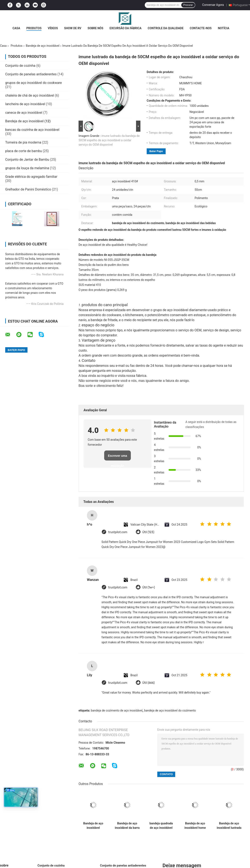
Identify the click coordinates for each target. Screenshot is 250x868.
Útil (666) (148, 683)
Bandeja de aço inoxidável (43, 46)
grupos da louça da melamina (27, 168)
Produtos (34, 28)
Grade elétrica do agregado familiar (31, 177)
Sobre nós (95, 28)
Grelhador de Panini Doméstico (28, 189)
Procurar (188, 5)
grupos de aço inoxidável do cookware (34, 83)
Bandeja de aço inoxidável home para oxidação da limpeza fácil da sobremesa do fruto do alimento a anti (195, 826)
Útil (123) (148, 532)
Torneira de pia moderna (23, 142)
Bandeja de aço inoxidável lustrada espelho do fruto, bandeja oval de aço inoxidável (229, 826)
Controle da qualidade (166, 28)
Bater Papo (156, 151)
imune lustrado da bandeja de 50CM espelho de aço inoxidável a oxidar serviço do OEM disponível (109, 140)
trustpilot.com (118, 532)
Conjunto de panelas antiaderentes (31, 74)
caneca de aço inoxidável (24, 113)
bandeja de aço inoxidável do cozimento (170, 710)
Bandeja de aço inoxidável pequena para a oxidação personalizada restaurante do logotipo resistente (93, 826)
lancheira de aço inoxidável (25, 104)
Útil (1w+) (149, 587)
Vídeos (53, 28)
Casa (16, 28)
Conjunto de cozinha (20, 66)
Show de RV (73, 28)
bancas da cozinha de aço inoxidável (32, 130)
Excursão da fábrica (126, 28)
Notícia (224, 28)
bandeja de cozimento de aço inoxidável (117, 710)
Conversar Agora (213, 5)
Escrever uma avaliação (117, 457)
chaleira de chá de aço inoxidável (30, 95)
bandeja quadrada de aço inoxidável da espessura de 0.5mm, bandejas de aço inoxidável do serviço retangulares (161, 826)
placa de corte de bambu (24, 151)
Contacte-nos (201, 28)
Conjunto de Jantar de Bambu (27, 160)
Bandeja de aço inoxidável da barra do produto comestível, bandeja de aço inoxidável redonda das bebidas (127, 826)
